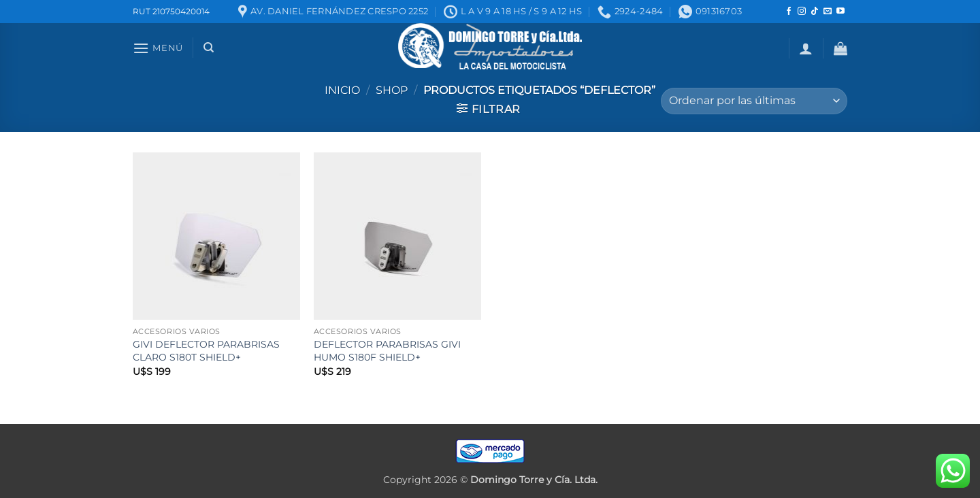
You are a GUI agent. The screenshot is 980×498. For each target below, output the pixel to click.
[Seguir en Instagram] (802, 12)
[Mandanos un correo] (828, 12)
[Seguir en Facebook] (789, 12)
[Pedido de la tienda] (754, 101)
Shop (392, 90)
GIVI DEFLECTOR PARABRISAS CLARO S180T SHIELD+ (206, 351)
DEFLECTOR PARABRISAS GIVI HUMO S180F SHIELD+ (387, 351)
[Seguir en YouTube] (840, 12)
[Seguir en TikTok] (815, 12)
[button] (158, 48)
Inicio (342, 90)
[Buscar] (209, 48)
